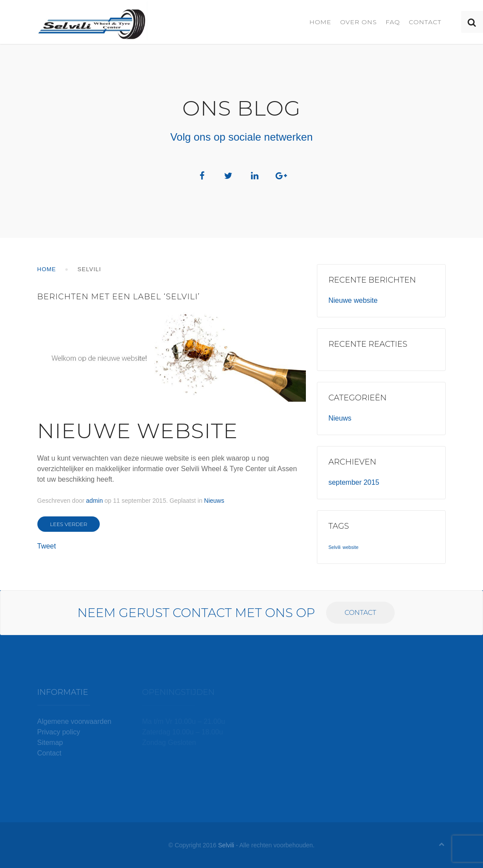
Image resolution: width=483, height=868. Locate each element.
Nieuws (214, 501)
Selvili (226, 845)
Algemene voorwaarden (74, 721)
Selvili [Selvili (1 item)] (334, 547)
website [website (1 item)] (350, 547)
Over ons (359, 22)
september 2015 (354, 482)
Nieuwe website (138, 431)
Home (320, 22)
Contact (425, 22)
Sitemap (50, 743)
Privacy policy (59, 732)
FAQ (393, 22)
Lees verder (69, 524)
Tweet (47, 546)
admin (94, 501)
